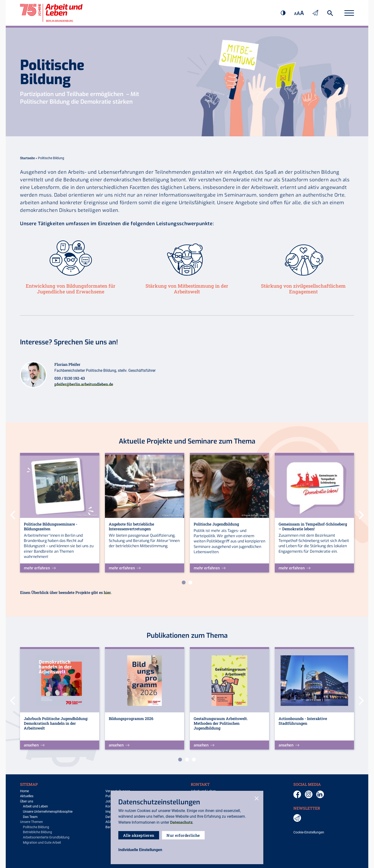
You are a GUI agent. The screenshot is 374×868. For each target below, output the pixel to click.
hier (107, 592)
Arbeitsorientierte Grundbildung (46, 837)
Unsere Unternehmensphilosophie (48, 812)
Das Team (30, 817)
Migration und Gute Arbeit (42, 843)
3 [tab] (194, 760)
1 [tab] (184, 582)
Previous (13, 513)
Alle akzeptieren (139, 835)
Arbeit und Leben (35, 806)
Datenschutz (181, 822)
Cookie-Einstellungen (309, 832)
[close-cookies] (257, 799)
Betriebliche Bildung (37, 832)
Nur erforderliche (183, 835)
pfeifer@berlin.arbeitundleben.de (84, 384)
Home (24, 791)
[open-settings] (140, 850)
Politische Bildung (36, 827)
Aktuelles (27, 796)
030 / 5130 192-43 (70, 378)
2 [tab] (190, 582)
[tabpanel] (60, 513)
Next (361, 513)
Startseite (27, 158)
